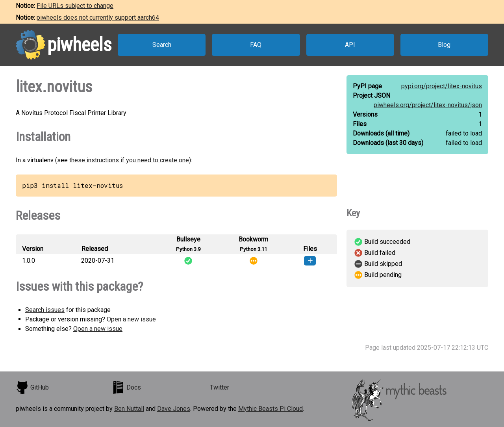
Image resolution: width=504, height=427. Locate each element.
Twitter (220, 387)
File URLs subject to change (75, 6)
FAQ (256, 45)
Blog (444, 45)
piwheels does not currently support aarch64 (98, 18)
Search (162, 45)
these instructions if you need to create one (129, 160)
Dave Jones (174, 409)
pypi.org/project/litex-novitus (442, 86)
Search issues (45, 310)
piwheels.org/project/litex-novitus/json (428, 105)
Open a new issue (131, 319)
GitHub (32, 388)
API (350, 45)
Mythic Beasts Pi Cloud (271, 409)
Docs (126, 388)
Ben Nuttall (129, 409)
